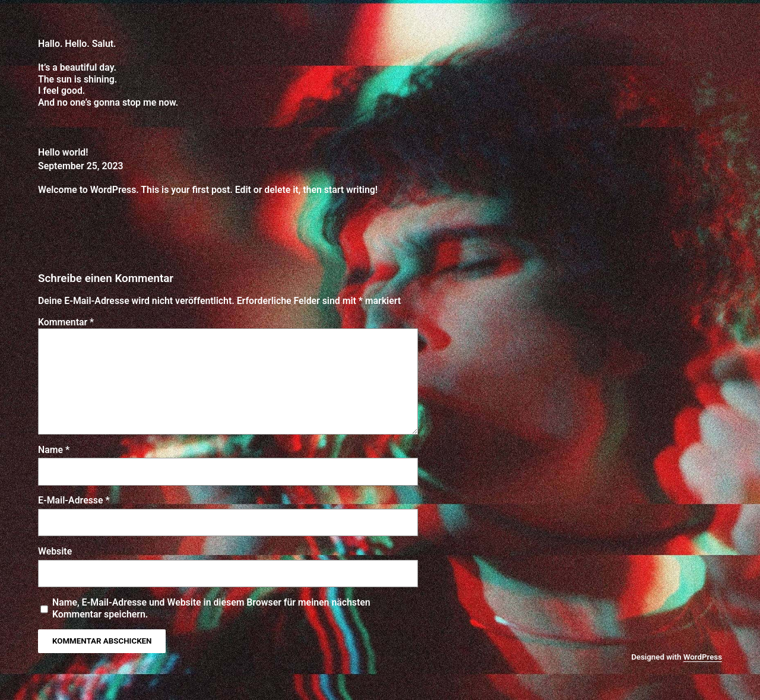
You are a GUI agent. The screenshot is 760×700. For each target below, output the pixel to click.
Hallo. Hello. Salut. (77, 44)
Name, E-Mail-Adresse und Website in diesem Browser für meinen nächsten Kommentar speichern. (211, 608)
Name (54, 450)
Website (55, 551)
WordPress (703, 657)
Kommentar (66, 322)
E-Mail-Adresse (74, 500)
